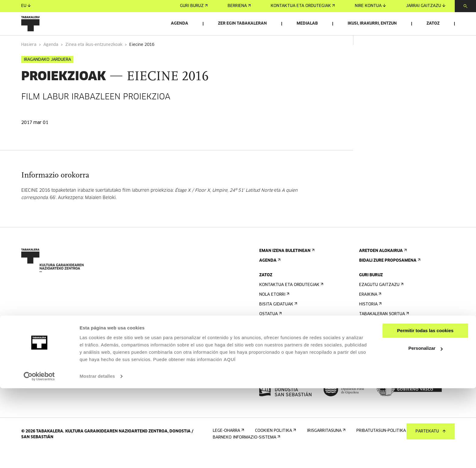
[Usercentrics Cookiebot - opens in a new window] (39, 456)
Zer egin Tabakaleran (242, 24)
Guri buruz (194, 6)
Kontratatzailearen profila (393, 364)
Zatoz (433, 24)
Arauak (269, 349)
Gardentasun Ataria (384, 373)
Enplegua (371, 354)
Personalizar (425, 428)
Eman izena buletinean (286, 266)
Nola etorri (274, 310)
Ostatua (270, 330)
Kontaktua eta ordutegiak (303, 6)
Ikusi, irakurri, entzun (372, 24)
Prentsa (270, 373)
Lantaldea (372, 339)
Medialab (307, 24)
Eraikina (370, 310)
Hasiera (29, 60)
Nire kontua (370, 6)
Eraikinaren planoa (282, 359)
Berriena (239, 6)
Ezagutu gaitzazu (381, 300)
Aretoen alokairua (382, 266)
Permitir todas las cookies (425, 410)
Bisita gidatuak (278, 320)
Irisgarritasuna (278, 339)
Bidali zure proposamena (389, 276)
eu (26, 6)
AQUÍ (229, 439)
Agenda (180, 24)
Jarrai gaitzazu (426, 6)
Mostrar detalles (97, 456)
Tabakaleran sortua (383, 330)
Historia (370, 320)
